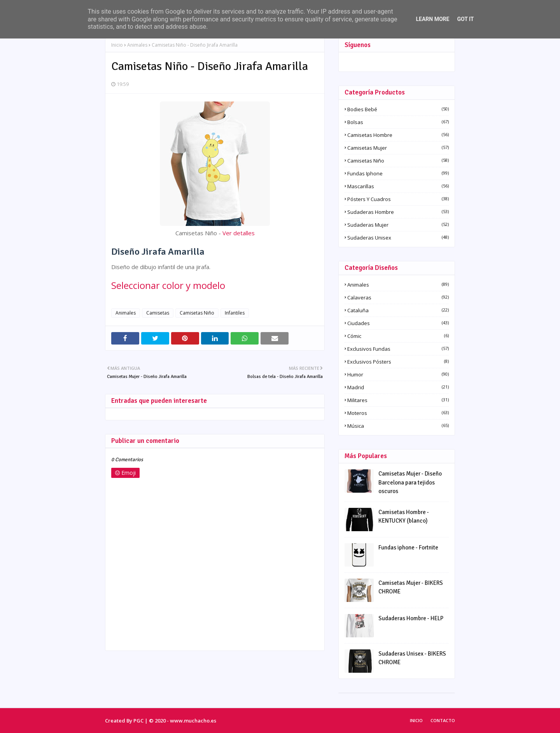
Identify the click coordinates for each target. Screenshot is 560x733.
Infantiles (235, 313)
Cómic (398, 336)
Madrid (398, 387)
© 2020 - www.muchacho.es (183, 721)
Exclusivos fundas (398, 349)
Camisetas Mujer (398, 148)
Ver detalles (239, 233)
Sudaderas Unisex (398, 238)
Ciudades (398, 323)
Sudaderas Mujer (398, 225)
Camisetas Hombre (398, 135)
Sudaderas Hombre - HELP (411, 618)
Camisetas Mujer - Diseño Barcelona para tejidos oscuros (410, 482)
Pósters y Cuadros (398, 199)
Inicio (117, 45)
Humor (398, 374)
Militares (398, 400)
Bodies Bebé (398, 109)
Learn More (432, 19)
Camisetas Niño (197, 313)
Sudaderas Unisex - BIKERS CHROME (412, 658)
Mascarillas (398, 186)
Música (398, 426)
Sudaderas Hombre (398, 212)
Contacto (443, 720)
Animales (137, 45)
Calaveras (398, 297)
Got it (465, 19)
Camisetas (158, 313)
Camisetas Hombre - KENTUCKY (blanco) (404, 517)
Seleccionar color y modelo (168, 285)
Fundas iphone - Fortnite (408, 548)
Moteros (398, 413)
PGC (138, 721)
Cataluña (398, 310)
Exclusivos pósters (398, 362)
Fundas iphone (398, 173)
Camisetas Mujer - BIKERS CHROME (411, 587)
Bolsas (398, 122)
